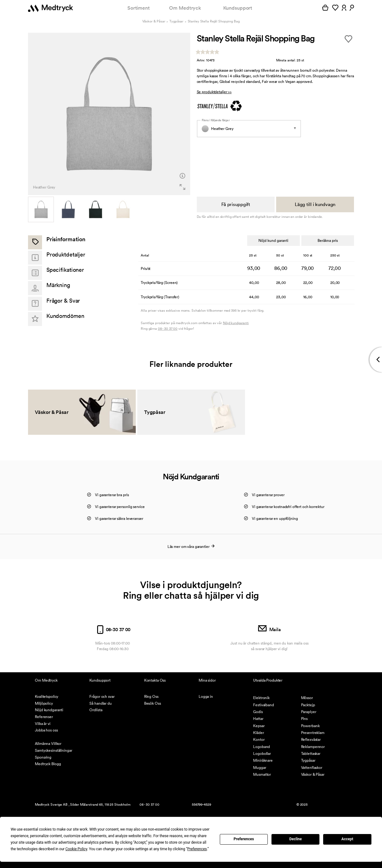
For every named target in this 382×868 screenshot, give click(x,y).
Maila (269, 629)
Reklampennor (313, 747)
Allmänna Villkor (48, 743)
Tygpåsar (176, 21)
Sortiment (139, 8)
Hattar (258, 719)
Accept (347, 839)
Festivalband (264, 705)
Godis (258, 712)
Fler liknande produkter (191, 364)
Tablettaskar (311, 753)
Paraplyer (309, 712)
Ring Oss (151, 696)
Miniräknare (263, 760)
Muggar (259, 767)
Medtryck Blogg (48, 764)
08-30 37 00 (113, 629)
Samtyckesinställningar (53, 750)
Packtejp (308, 705)
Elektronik (261, 698)
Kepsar (259, 726)
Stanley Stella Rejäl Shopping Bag (214, 21)
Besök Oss (153, 703)
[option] (109, 114)
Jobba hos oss (46, 730)
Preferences (244, 839)
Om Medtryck (185, 8)
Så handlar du (100, 703)
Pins (304, 719)
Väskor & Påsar (154, 21)
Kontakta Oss (155, 680)
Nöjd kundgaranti (236, 323)
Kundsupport (238, 8)
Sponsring (43, 757)
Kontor (259, 739)
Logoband (262, 747)
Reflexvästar (311, 739)
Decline (295, 839)
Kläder (258, 733)
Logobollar (262, 753)
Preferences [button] (197, 849)
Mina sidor (207, 680)
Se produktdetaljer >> (214, 92)
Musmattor (262, 774)
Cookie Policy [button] (76, 849)
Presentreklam (313, 733)
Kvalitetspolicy (47, 696)
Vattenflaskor (312, 767)
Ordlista (96, 710)
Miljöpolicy (44, 703)
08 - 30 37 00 (168, 328)
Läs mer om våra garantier (191, 547)
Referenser (44, 717)
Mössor (307, 698)
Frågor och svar (102, 696)
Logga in (206, 696)
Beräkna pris (328, 240)
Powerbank (310, 726)
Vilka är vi (43, 724)
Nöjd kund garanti (273, 240)
